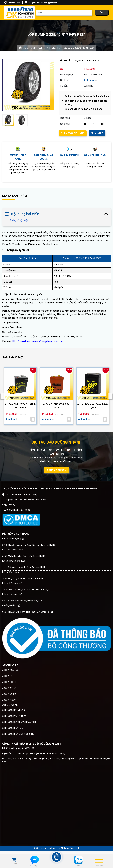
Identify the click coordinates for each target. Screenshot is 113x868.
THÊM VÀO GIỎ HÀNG (73, 133)
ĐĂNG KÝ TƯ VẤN (56, 470)
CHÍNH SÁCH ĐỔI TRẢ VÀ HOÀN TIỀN (19, 722)
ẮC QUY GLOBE (9, 700)
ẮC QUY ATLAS (9, 688)
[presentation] (3, 396)
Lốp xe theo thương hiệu (34, 48)
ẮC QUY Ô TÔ (10, 665)
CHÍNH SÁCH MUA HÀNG (13, 710)
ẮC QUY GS (7, 676)
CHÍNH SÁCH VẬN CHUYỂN (14, 716)
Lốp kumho (55, 48)
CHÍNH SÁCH (10, 705)
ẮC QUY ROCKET (10, 682)
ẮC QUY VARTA (9, 694)
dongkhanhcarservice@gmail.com (43, 3)
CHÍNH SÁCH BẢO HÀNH (13, 728)
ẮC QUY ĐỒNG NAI (11, 670)
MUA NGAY (97, 133)
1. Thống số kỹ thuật (18, 220)
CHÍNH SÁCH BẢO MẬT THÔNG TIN (18, 734)
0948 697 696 (14, 3)
